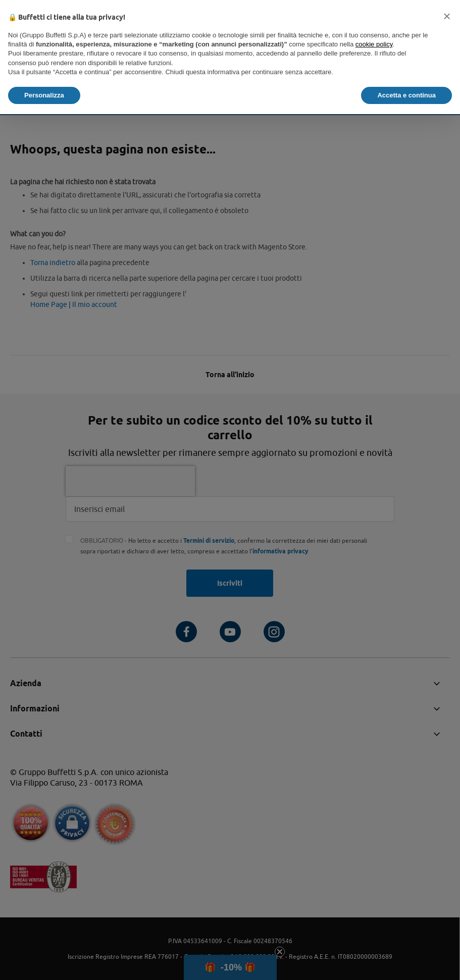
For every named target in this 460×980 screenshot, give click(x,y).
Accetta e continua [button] (406, 95)
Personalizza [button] (44, 95)
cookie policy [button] (374, 44)
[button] (447, 16)
